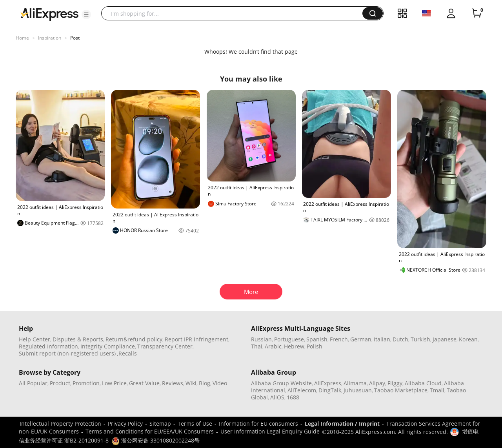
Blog (205, 383)
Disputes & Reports (78, 339)
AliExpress (328, 383)
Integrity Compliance (108, 346)
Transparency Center (165, 346)
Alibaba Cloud (423, 383)
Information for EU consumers (258, 424)
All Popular (33, 383)
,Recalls (127, 353)
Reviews (173, 383)
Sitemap (160, 424)
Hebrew (294, 346)
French (339, 339)
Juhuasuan (358, 390)
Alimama (355, 383)
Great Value (144, 383)
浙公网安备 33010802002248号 (156, 440)
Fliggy (395, 383)
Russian (261, 339)
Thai (257, 346)
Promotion (86, 383)
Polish (315, 346)
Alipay (377, 383)
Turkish (420, 339)
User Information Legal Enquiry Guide (270, 431)
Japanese (445, 339)
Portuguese (289, 339)
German (361, 339)
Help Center (35, 339)
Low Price (114, 383)
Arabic (273, 346)
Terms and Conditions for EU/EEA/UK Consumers (150, 431)
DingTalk (330, 390)
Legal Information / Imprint (342, 424)
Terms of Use (195, 424)
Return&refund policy (134, 339)
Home (22, 38)
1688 (293, 397)
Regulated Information (48, 346)
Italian (382, 339)
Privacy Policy (125, 424)
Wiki (191, 383)
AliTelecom (302, 390)
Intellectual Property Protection (60, 424)
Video (220, 383)
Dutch (400, 339)
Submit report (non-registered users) (67, 353)
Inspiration (50, 38)
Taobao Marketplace (401, 390)
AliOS (277, 397)
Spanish (317, 339)
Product (60, 383)
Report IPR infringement (196, 339)
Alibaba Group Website (281, 383)
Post (75, 38)
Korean (468, 339)
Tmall (437, 390)
